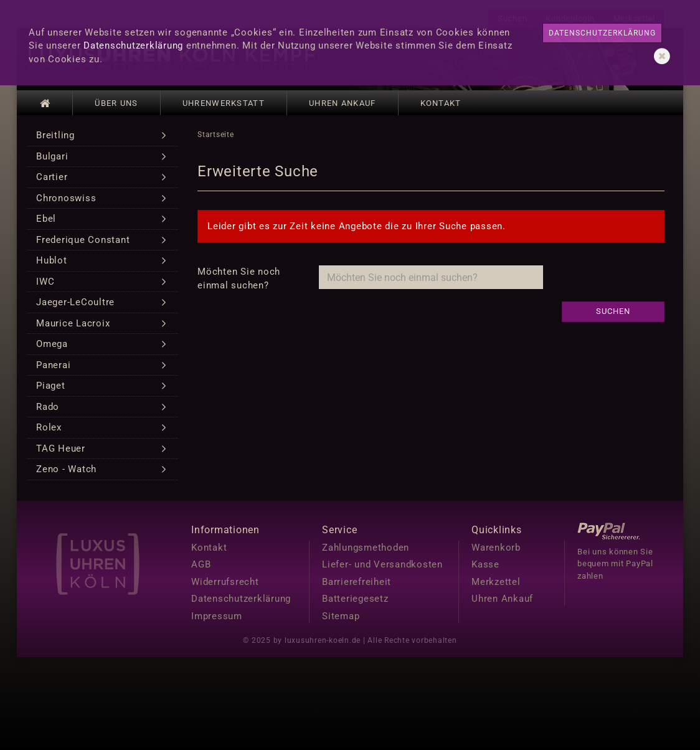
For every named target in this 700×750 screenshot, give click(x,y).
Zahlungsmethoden (366, 548)
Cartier (52, 177)
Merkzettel (496, 582)
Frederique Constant (83, 240)
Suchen (613, 311)
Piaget (51, 386)
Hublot (52, 260)
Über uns (116, 103)
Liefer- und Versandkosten (382, 564)
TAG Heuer (61, 449)
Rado (48, 407)
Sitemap (341, 616)
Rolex (49, 427)
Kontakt (441, 103)
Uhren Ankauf (343, 103)
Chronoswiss (66, 198)
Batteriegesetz (355, 599)
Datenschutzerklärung (133, 45)
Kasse (485, 564)
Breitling (55, 135)
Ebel (46, 219)
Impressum (217, 616)
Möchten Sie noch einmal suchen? (239, 278)
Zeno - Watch (66, 469)
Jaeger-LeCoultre (75, 302)
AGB (201, 564)
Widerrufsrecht (225, 582)
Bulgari (52, 156)
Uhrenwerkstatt (224, 103)
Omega (52, 344)
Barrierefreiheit (357, 582)
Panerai (53, 365)
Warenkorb (496, 548)
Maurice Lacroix (73, 323)
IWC (45, 282)
